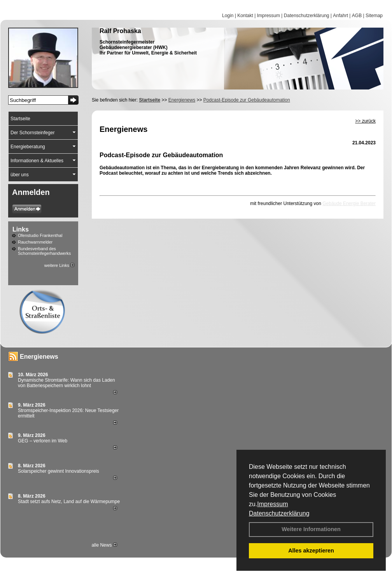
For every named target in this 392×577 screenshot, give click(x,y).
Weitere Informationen (311, 529)
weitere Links (59, 265)
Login (228, 16)
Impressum (272, 504)
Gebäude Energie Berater (349, 203)
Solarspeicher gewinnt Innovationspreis (59, 471)
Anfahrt (340, 16)
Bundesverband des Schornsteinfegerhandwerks (44, 251)
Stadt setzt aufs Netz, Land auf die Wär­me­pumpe (69, 502)
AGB (357, 16)
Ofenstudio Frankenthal (40, 235)
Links (21, 229)
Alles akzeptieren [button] (311, 551)
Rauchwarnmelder (35, 242)
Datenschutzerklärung (279, 513)
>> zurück (365, 121)
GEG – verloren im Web (43, 441)
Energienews (39, 357)
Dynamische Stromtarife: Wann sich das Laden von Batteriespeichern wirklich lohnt (66, 383)
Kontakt (245, 16)
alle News (104, 545)
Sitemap (374, 16)
